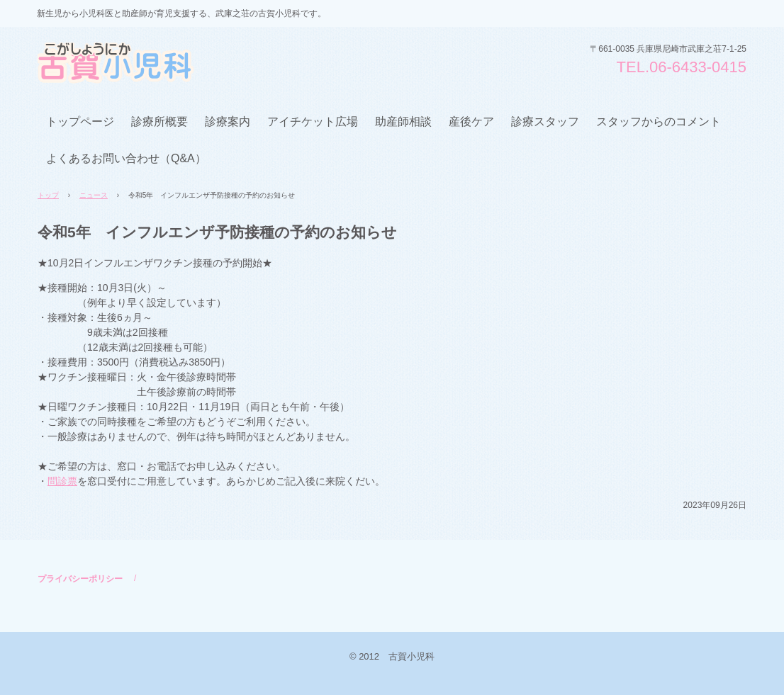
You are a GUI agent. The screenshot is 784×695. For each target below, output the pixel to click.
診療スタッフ (545, 122)
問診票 (62, 481)
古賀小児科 (145, 63)
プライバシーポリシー (80, 579)
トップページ (80, 122)
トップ (48, 195)
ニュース (94, 195)
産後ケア (471, 122)
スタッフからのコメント (659, 122)
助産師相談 (403, 122)
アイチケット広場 (313, 122)
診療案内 (228, 122)
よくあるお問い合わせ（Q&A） (126, 158)
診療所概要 (159, 122)
